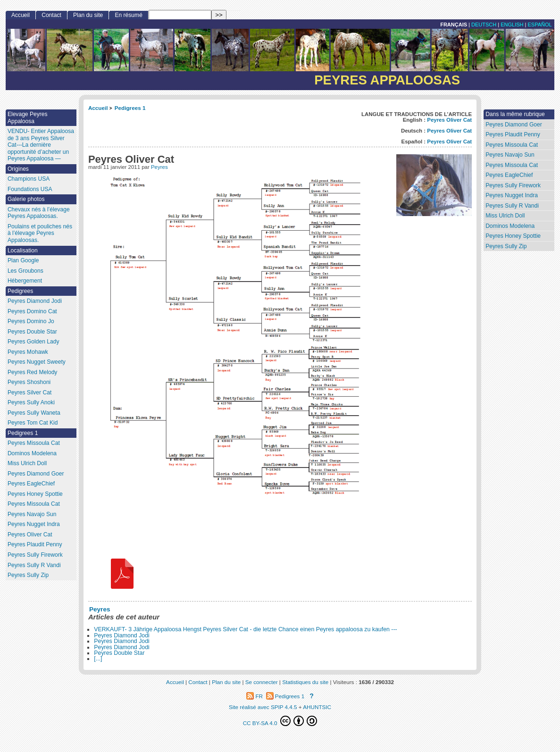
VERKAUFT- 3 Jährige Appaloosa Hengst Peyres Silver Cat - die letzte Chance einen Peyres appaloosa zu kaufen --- (245, 629)
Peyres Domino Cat (32, 311)
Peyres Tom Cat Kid (33, 423)
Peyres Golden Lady (33, 342)
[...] (98, 659)
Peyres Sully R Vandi (512, 206)
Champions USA (29, 179)
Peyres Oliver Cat (449, 120)
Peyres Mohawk (28, 352)
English (512, 25)
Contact (51, 15)
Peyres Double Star (119, 653)
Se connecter (262, 682)
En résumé (128, 15)
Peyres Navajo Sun (510, 155)
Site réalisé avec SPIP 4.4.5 (263, 707)
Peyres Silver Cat (29, 393)
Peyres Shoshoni (29, 382)
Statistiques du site (305, 682)
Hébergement (25, 281)
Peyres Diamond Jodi (122, 635)
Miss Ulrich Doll (505, 216)
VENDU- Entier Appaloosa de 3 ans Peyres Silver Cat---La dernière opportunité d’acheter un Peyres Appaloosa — (41, 145)
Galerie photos (26, 199)
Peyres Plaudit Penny (513, 134)
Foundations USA (30, 189)
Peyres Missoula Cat (512, 145)
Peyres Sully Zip (506, 246)
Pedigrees (20, 291)
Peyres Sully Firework (513, 185)
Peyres (159, 167)
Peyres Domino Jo (31, 321)
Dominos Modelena (510, 226)
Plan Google (23, 260)
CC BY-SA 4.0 (280, 721)
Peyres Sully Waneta (34, 413)
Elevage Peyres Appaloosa (28, 118)
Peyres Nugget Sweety (37, 362)
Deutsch (484, 25)
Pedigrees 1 (130, 108)
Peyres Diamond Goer (514, 125)
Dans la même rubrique (515, 114)
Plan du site (88, 15)
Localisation (23, 251)
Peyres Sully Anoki (31, 402)
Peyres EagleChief (509, 175)
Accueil (98, 108)
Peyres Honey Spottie (513, 236)
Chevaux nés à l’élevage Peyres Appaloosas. (39, 213)
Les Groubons (25, 271)
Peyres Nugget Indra (512, 195)
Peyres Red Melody (33, 372)
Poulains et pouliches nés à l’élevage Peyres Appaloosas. (40, 233)
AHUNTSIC (317, 707)
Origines (18, 169)
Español (539, 25)
